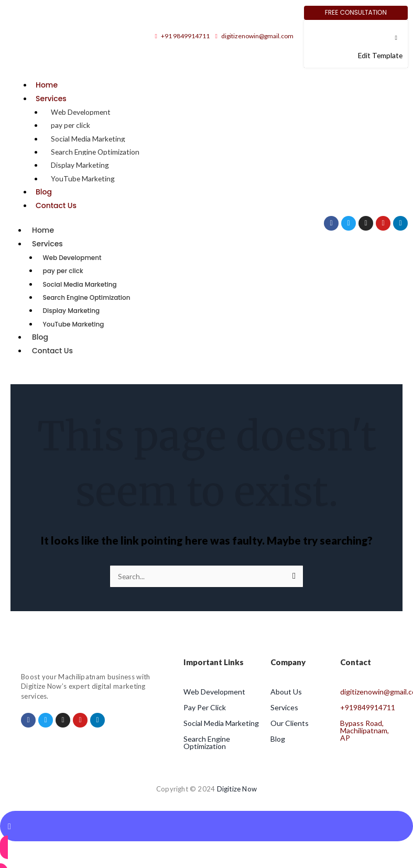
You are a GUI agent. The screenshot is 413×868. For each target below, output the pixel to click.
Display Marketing (80, 165)
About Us (286, 692)
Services (51, 99)
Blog (44, 192)
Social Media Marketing (88, 139)
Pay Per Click (205, 707)
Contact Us (56, 205)
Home (47, 85)
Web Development (81, 112)
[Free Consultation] (356, 13)
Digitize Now (237, 789)
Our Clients (290, 723)
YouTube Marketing (83, 178)
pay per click (70, 125)
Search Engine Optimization (95, 152)
